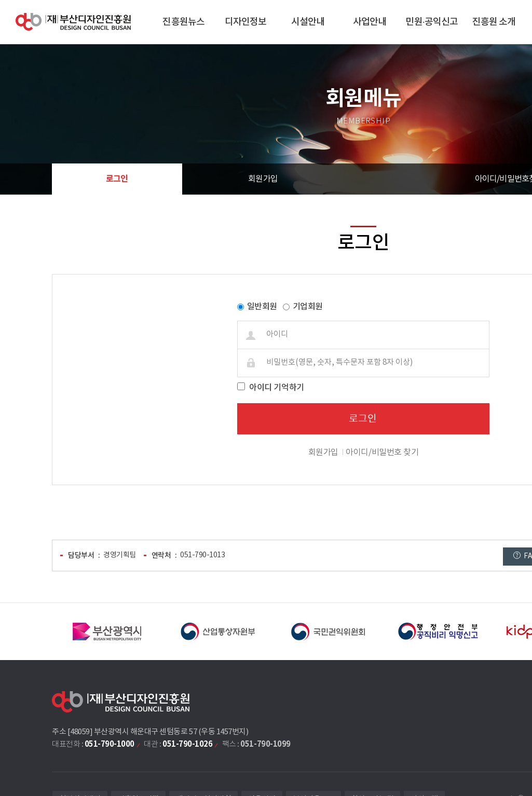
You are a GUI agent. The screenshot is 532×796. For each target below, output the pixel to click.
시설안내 (308, 22)
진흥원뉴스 (183, 22)
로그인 (117, 179)
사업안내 (370, 22)
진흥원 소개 (494, 22)
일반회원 (262, 307)
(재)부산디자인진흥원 (73, 22)
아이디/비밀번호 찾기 (382, 452)
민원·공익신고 (432, 22)
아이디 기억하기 (276, 388)
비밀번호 (58, 283)
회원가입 (263, 179)
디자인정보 (246, 22)
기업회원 (308, 307)
